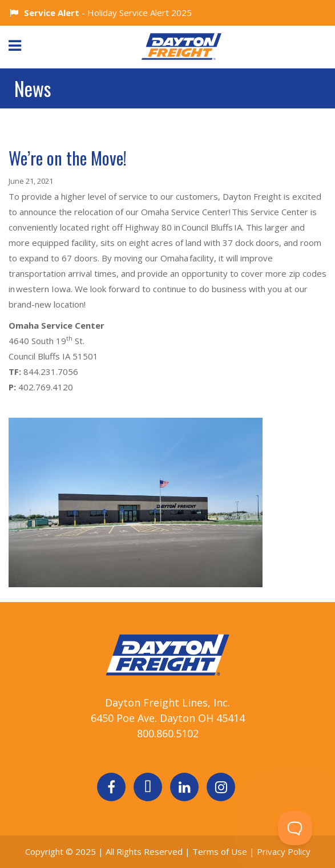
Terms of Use (221, 851)
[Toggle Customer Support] (295, 828)
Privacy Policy (284, 851)
